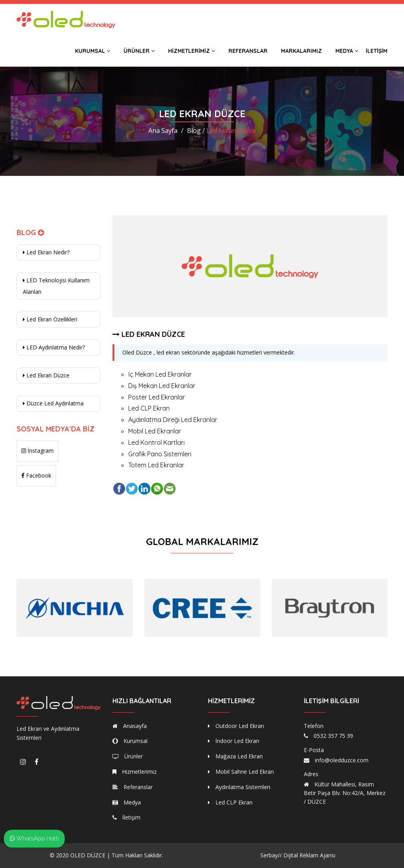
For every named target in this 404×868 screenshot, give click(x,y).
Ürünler (139, 51)
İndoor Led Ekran (234, 741)
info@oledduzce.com (342, 760)
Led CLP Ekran (230, 802)
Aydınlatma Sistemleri (239, 787)
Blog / (196, 131)
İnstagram (37, 451)
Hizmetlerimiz (192, 51)
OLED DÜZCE (88, 855)
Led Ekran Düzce (46, 375)
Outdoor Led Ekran (236, 726)
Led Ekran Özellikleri (50, 319)
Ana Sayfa (163, 131)
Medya (347, 51)
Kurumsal (93, 51)
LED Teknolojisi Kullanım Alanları (56, 286)
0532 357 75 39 (333, 736)
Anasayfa (130, 726)
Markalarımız (301, 51)
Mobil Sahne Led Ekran (241, 772)
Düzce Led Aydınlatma (53, 403)
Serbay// (271, 855)
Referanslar (248, 51)
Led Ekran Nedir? (46, 252)
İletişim (377, 51)
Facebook (36, 475)
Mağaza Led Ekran (235, 756)
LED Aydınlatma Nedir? (54, 347)
